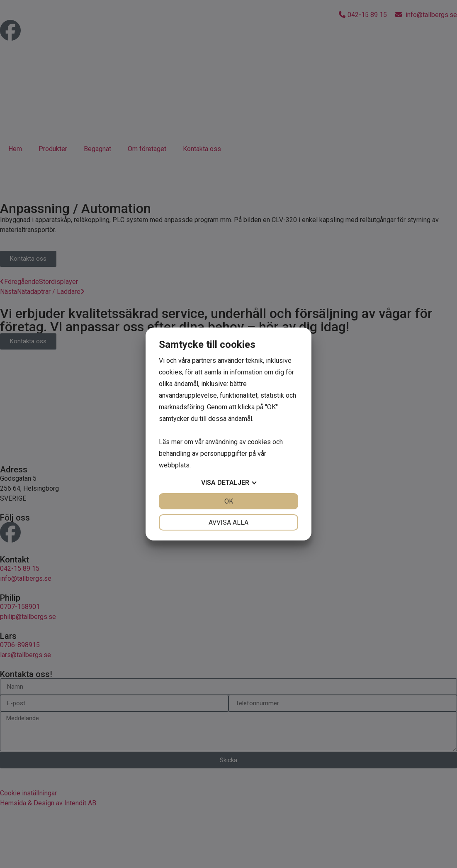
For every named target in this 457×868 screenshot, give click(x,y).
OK (229, 501)
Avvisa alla (228, 522)
